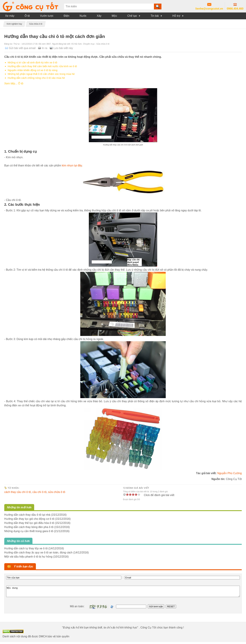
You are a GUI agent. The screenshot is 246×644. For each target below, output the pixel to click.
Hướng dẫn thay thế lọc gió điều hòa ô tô (29, 523)
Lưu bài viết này (63, 48)
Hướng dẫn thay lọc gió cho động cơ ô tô (29, 519)
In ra (45, 48)
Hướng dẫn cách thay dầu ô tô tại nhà (27, 515)
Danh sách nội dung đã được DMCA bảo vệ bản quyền (36, 638)
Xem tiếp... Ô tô (14, 83)
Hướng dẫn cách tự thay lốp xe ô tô (26, 548)
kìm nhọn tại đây (71, 165)
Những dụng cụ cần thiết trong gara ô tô (29, 531)
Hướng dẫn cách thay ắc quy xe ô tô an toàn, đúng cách (38, 553)
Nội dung (123, 592)
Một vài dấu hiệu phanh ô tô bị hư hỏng (28, 557)
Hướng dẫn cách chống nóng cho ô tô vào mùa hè (36, 78)
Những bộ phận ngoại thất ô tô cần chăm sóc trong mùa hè (41, 74)
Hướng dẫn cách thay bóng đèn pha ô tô (29, 527)
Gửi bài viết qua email (22, 48)
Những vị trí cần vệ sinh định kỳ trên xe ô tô (32, 62)
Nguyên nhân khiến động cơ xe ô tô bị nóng (33, 70)
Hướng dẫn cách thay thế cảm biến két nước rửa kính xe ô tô (42, 66)
